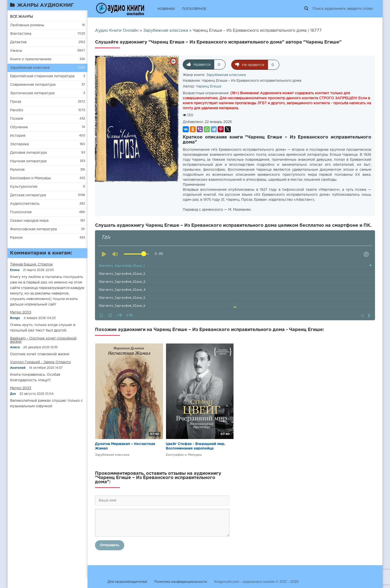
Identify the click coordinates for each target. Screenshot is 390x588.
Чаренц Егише (208, 86)
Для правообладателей (127, 582)
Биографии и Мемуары (30, 178)
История (18, 136)
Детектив (18, 42)
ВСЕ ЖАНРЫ (21, 17)
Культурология (24, 187)
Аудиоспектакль (25, 204)
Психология (21, 212)
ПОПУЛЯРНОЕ (194, 9)
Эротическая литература (32, 93)
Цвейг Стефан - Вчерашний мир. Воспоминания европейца (195, 446)
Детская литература (28, 195)
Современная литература (33, 85)
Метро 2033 (21, 312)
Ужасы (16, 51)
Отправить (110, 545)
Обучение (19, 127)
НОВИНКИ (166, 9)
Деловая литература (28, 153)
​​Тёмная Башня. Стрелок (31, 264)
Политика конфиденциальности (181, 582)
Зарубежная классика (30, 68)
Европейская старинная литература (42, 76)
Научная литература (28, 161)
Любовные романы (27, 25)
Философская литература (33, 229)
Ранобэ (16, 110)
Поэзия (16, 119)
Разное (16, 238)
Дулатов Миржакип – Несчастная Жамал (125, 446)
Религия (17, 170)
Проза (15, 102)
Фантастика (21, 34)
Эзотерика (19, 144)
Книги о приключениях (31, 59)
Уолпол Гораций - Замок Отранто (40, 362)
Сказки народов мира (29, 221)
